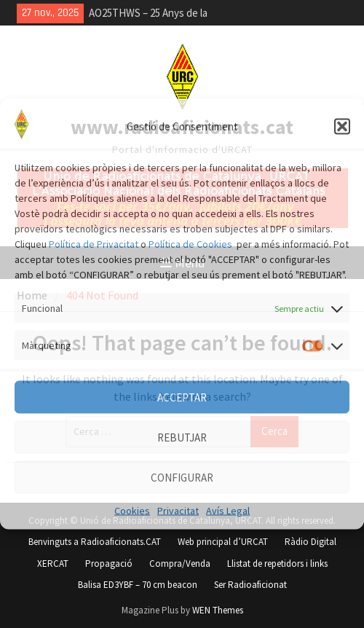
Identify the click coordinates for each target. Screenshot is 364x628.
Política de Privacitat (94, 244)
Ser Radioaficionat (250, 585)
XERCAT (53, 564)
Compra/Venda (180, 564)
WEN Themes (218, 610)
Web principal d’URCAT (223, 542)
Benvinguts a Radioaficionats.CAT (95, 542)
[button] (342, 127)
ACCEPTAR (182, 397)
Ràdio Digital (310, 542)
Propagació (109, 564)
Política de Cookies (190, 244)
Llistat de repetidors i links (277, 564)
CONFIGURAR (182, 477)
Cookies (132, 511)
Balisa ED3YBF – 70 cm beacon (138, 585)
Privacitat (178, 511)
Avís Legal (228, 511)
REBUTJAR (182, 437)
